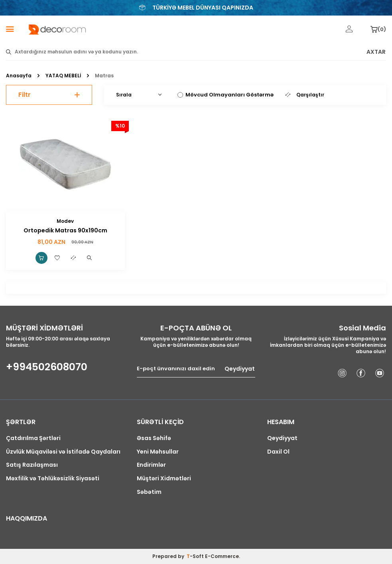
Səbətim (149, 492)
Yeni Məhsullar (158, 452)
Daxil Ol (278, 452)
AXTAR (376, 52)
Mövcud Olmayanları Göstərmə (226, 95)
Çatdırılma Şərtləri (33, 438)
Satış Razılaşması (32, 465)
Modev (65, 221)
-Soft (196, 556)
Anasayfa (19, 76)
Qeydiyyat (240, 369)
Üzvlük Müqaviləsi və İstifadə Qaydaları (63, 452)
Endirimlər (151, 465)
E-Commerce (222, 556)
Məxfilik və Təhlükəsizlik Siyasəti (53, 479)
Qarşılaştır (305, 95)
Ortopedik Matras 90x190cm (65, 231)
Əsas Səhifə (154, 438)
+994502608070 (47, 367)
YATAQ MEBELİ (63, 76)
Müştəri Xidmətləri (164, 479)
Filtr (49, 95)
